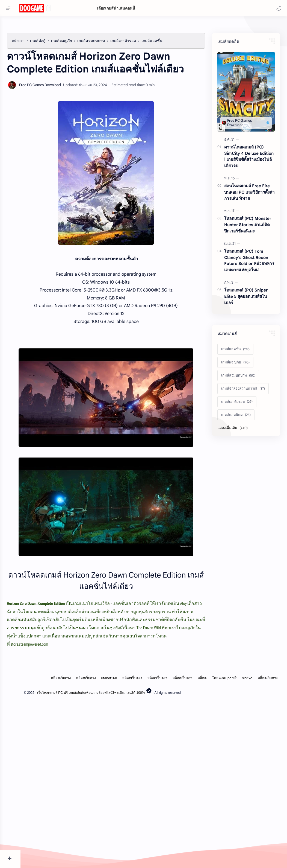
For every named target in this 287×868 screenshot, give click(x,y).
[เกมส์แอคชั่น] (235, 429)
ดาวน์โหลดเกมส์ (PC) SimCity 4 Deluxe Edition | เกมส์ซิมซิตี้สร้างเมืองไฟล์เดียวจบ (249, 236)
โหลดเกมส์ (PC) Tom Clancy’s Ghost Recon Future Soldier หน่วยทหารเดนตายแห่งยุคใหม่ (249, 340)
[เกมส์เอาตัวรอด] (237, 481)
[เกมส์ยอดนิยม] (236, 494)
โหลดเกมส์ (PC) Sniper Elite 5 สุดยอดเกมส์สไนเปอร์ (246, 376)
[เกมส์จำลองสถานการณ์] (243, 468)
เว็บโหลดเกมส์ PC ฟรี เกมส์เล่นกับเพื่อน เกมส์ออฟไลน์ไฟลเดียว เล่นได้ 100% (115, 849)
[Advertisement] (150, 63)
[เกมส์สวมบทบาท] (238, 455)
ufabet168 (109, 834)
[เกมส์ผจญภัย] (235, 442)
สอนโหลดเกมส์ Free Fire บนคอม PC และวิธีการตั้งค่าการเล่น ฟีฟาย (249, 271)
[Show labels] (234, 507)
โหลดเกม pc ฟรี (224, 834)
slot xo (247, 834)
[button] (277, 8)
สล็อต (202, 834)
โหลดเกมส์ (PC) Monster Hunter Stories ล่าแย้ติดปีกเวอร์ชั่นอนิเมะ (248, 304)
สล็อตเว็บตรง (61, 834)
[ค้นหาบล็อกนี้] (171, 8)
